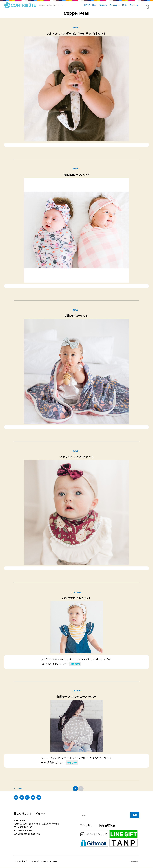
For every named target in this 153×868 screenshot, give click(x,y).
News (95, 5)
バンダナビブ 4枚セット (77, 598)
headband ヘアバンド (76, 175)
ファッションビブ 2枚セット (77, 457)
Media (125, 5)
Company (114, 5)
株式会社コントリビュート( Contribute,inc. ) (41, 862)
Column (133, 5)
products (76, 592)
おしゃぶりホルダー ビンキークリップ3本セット (76, 34)
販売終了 (76, 28)
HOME (87, 5)
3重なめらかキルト (77, 316)
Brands (102, 5)
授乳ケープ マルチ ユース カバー (76, 697)
